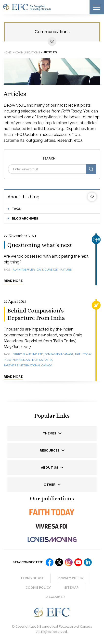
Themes (50, 433)
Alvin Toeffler (24, 270)
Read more (13, 281)
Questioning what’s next (40, 245)
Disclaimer (55, 597)
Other (50, 485)
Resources (50, 450)
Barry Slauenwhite (28, 354)
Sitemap (71, 588)
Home (8, 52)
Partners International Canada (28, 366)
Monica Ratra (42, 360)
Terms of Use (32, 578)
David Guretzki (48, 270)
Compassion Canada (59, 354)
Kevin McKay (21, 360)
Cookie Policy (38, 588)
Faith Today (83, 354)
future (66, 270)
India (7, 360)
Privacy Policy (71, 578)
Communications (52, 32)
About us (50, 468)
